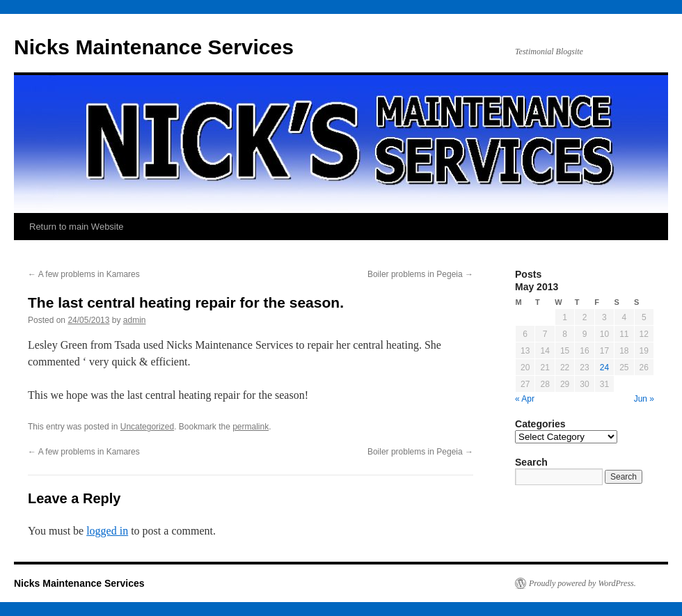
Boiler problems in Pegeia (420, 274)
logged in (107, 531)
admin (135, 320)
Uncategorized (147, 427)
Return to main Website (77, 227)
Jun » (644, 399)
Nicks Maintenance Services (154, 47)
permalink (251, 427)
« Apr (525, 399)
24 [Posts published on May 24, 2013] (604, 368)
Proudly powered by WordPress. (582, 583)
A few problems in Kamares (84, 274)
